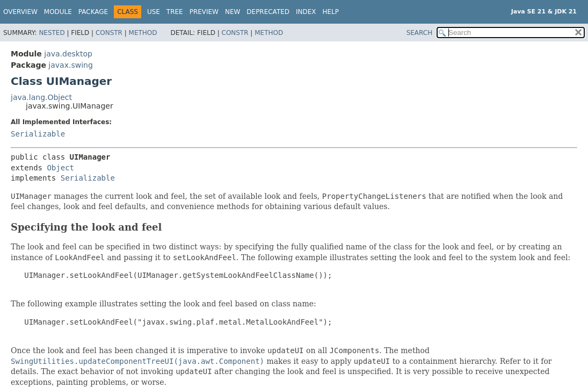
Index (306, 12)
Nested (52, 33)
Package (93, 12)
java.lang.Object (41, 97)
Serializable (38, 134)
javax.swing (70, 65)
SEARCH (420, 33)
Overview (20, 12)
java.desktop (68, 54)
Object (60, 168)
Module (58, 12)
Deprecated (268, 12)
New (233, 12)
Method (143, 33)
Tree (175, 12)
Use (154, 12)
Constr (109, 33)
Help (331, 12)
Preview (204, 12)
